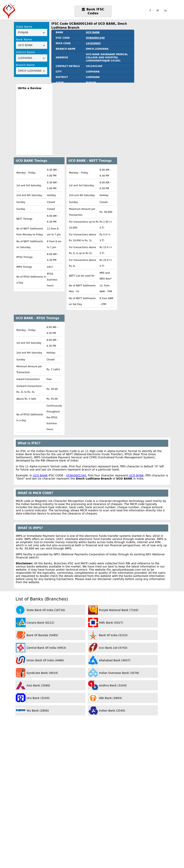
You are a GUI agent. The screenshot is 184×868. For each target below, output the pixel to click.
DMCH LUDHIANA (32, 71)
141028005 (93, 43)
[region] (34, 121)
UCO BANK (32, 45)
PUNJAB (32, 32)
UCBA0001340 (95, 38)
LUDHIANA (32, 58)
